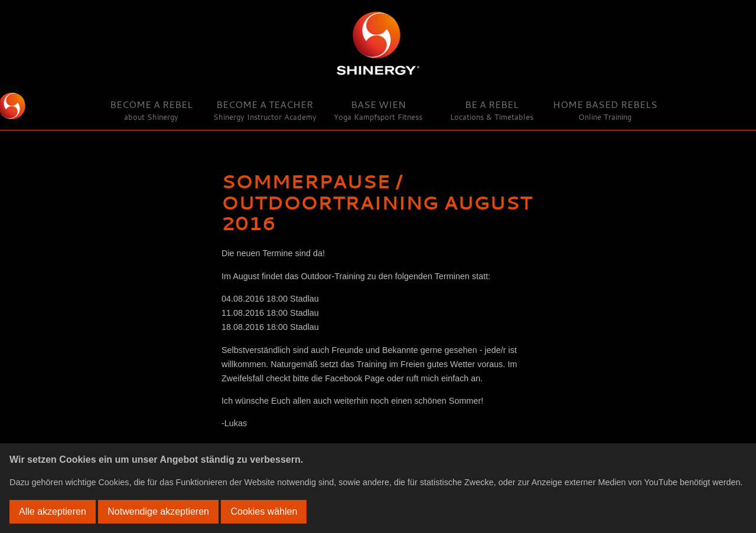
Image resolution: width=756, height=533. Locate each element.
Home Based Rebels (605, 110)
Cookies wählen (264, 511)
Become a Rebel (151, 110)
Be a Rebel (492, 110)
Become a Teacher (265, 110)
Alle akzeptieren (53, 511)
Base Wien (378, 110)
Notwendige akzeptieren (158, 511)
